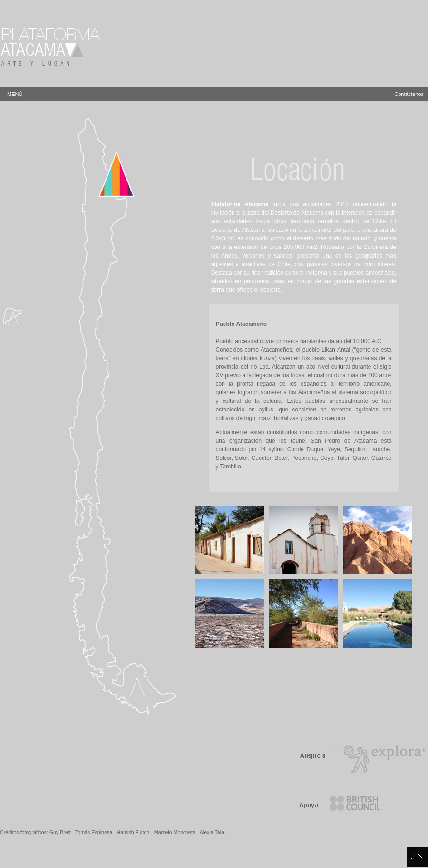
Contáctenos (409, 94)
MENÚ (185, 94)
